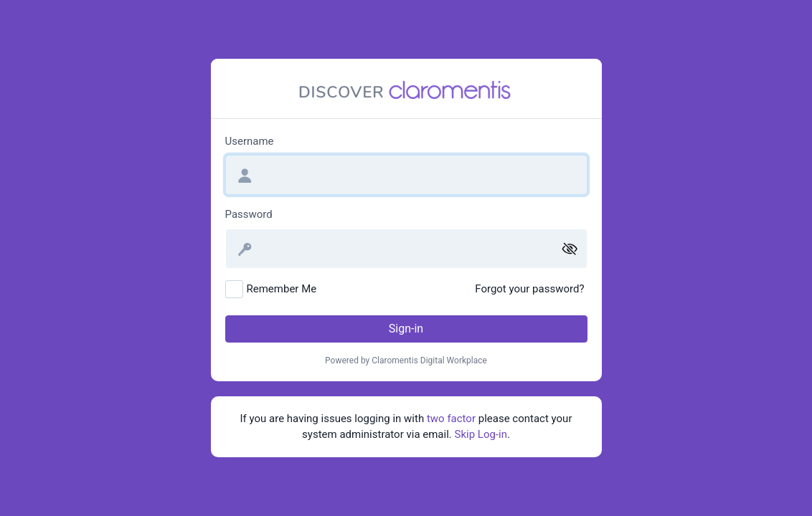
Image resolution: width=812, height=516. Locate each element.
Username (250, 141)
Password (249, 214)
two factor (451, 419)
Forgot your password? (529, 289)
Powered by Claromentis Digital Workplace (406, 360)
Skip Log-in (481, 434)
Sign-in (406, 329)
